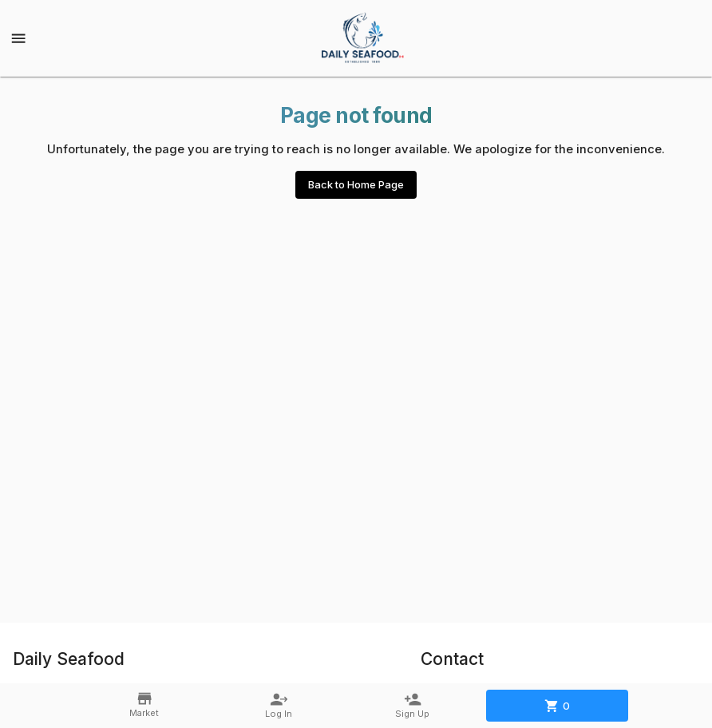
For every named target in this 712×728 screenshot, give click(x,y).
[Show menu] (18, 38)
